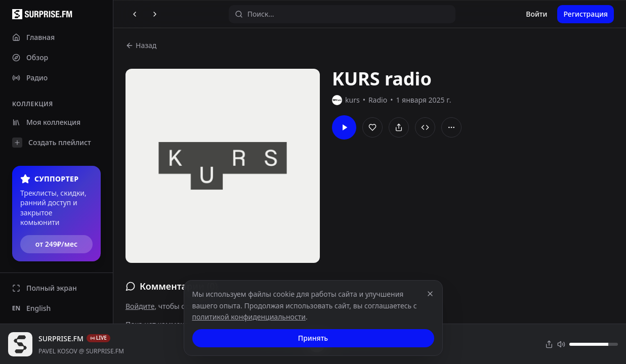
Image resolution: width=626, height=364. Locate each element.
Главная (33, 37)
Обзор (30, 57)
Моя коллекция (46, 122)
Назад (141, 45)
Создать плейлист (52, 143)
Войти (536, 14)
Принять (313, 338)
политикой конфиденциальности (249, 317)
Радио (30, 78)
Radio (378, 100)
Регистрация (586, 14)
